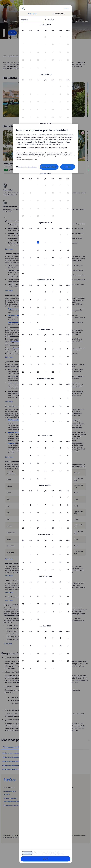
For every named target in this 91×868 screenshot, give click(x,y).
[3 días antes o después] (53, 853)
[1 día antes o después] (37, 853)
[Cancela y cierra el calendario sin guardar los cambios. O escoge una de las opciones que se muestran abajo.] (23, 8)
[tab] (32, 14)
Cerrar (46, 859)
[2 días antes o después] (45, 853)
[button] (38, 37)
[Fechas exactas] (27, 853)
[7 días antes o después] (61, 853)
